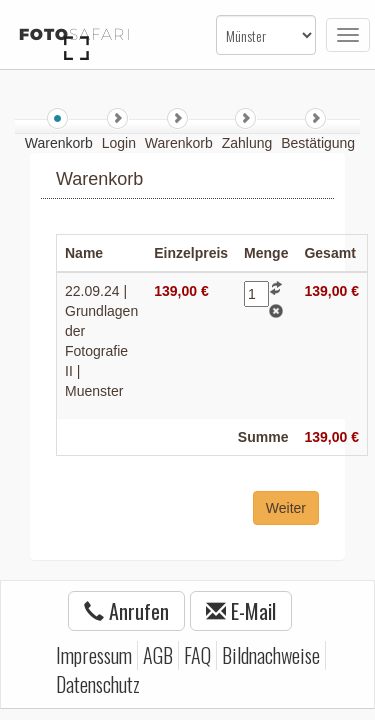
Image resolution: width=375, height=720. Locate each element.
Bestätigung (318, 143)
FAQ (197, 655)
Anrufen (126, 611)
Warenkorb (181, 143)
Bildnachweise (271, 655)
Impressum (94, 655)
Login (121, 143)
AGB (158, 655)
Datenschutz (98, 684)
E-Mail (241, 611)
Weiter (286, 508)
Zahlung (249, 143)
